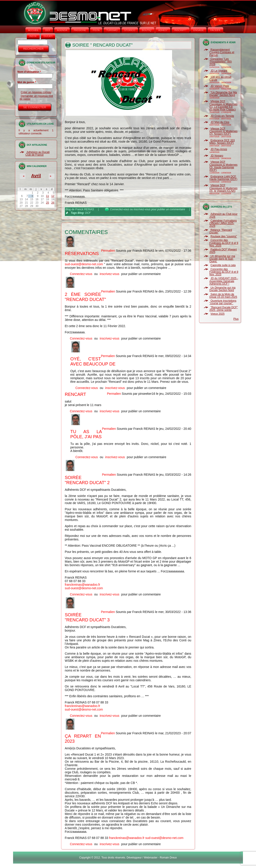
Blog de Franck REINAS (80, 209)
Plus (236, 319)
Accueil (33, 30)
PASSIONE (80, 30)
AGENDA (62, 30)
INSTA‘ (33, 36)
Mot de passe (27, 82)
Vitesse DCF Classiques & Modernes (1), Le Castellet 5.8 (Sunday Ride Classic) (224, 105)
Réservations (82, 253)
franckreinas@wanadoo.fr (82, 585)
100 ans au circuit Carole (220, 78)
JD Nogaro (217, 156)
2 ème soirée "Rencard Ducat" (85, 297)
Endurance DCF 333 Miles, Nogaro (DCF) (222, 142)
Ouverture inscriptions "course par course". (223, 302)
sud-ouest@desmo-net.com (84, 264)
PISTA (96, 30)
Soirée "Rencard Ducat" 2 (87, 480)
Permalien (108, 251)
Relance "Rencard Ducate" (221, 231)
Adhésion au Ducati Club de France (38, 153)
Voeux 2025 (218, 314)
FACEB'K (215, 30)
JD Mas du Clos (220, 122)
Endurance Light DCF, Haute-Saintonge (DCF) (223, 178)
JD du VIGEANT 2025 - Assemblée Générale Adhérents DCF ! (224, 281)
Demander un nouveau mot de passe (36, 97)
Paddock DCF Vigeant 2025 (223, 251)
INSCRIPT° (180, 30)
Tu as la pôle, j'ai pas (86, 434)
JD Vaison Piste (220, 86)
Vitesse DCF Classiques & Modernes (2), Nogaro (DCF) (224, 131)
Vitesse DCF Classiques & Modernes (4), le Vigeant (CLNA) (224, 188)
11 (48, 196)
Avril (36, 176)
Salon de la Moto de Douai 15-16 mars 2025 (223, 296)
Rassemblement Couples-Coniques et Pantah (222, 52)
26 (53, 203)
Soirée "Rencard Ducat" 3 (87, 617)
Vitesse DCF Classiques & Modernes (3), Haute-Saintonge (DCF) (224, 166)
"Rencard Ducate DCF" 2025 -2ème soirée (224, 309)
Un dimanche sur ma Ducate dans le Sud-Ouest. (222, 259)
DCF (48, 30)
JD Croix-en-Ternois (222, 116)
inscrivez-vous (142, 209)
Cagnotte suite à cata (223, 265)
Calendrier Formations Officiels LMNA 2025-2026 (223, 223)
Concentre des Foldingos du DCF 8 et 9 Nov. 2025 (224, 243)
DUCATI (48, 36)
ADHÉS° (163, 30)
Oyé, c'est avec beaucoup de (93, 361)
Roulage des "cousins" (224, 236)
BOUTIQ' (147, 30)
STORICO (130, 30)
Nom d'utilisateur (29, 72)
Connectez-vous (120, 209)
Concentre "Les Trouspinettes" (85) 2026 (221, 62)
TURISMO (112, 30)
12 (53, 196)
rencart (75, 394)
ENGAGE (199, 30)
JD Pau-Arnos (219, 149)
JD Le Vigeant (219, 71)
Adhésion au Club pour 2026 (224, 215)
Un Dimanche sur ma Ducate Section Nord (223, 289)
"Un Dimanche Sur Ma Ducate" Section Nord (223, 94)
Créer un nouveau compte (36, 92)
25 (48, 203)
